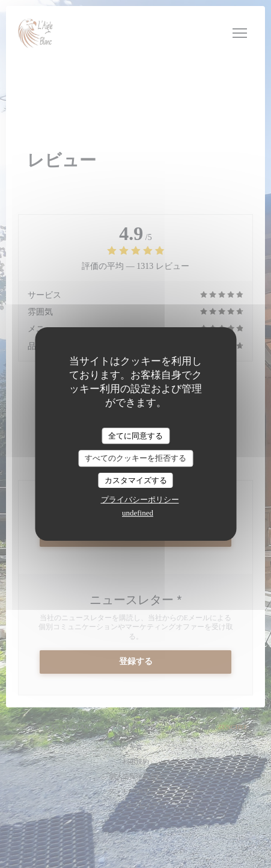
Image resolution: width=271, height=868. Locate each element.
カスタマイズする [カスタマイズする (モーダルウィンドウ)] (136, 480)
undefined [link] (138, 513)
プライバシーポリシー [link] (140, 500)
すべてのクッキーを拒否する (135, 458)
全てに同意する (135, 436)
